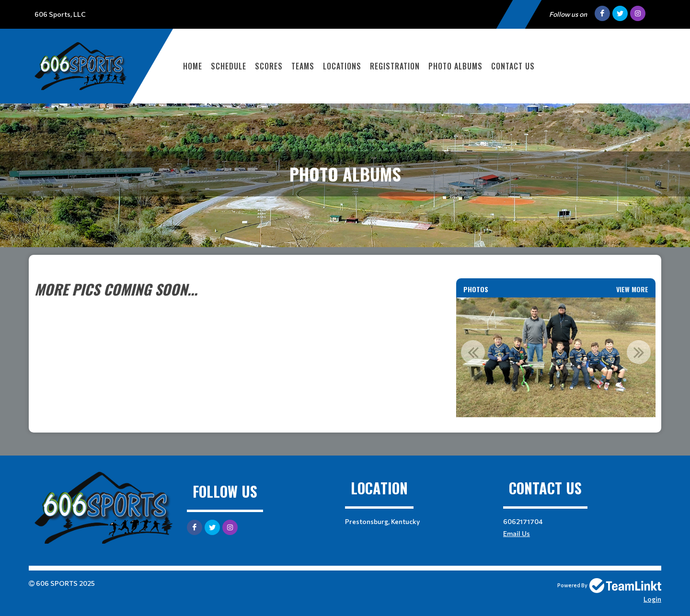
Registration (395, 66)
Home (193, 66)
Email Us (517, 533)
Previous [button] (473, 352)
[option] (556, 357)
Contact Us (513, 66)
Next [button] (639, 352)
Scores (269, 66)
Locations (342, 66)
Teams (303, 66)
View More (632, 289)
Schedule (229, 66)
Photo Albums (455, 66)
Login (652, 599)
